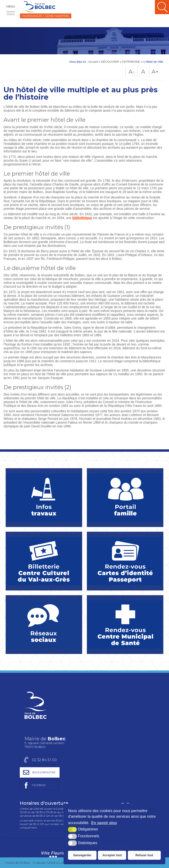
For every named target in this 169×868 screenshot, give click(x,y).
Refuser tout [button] (144, 855)
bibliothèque (82, 218)
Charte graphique (20, 812)
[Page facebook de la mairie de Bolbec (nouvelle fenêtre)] (121, 719)
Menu (11, 6)
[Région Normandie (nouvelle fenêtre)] (53, 840)
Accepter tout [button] (112, 855)
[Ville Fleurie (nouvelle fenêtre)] (52, 791)
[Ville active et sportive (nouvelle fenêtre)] (109, 791)
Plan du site (48, 812)
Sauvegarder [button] (82, 855)
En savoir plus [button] (104, 823)
